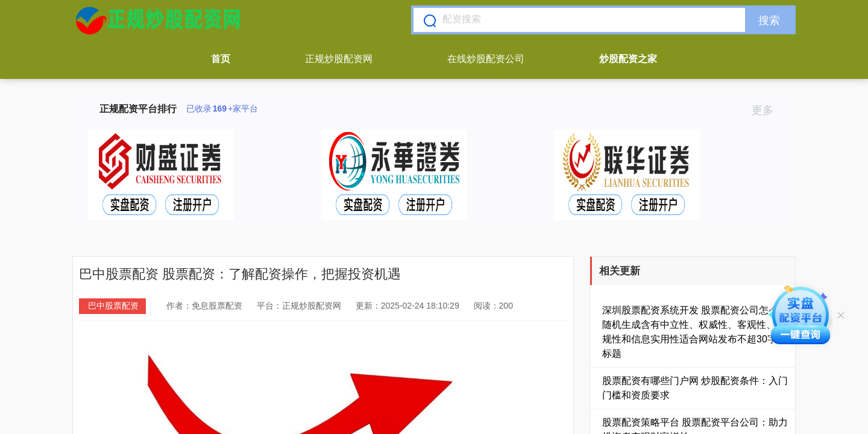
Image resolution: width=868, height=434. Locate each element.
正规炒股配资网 (339, 59)
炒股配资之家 (628, 59)
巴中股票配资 (113, 306)
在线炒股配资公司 (486, 59)
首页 (221, 59)
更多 (768, 110)
